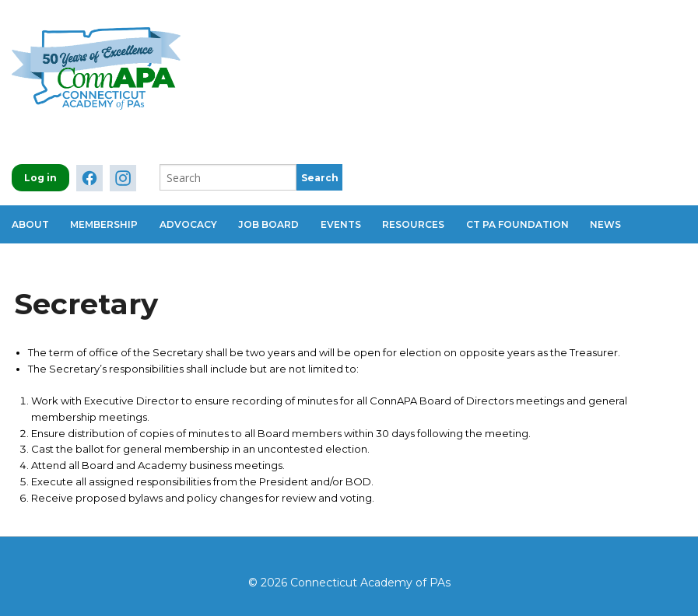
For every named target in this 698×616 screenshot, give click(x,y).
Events (349, 223)
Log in (40, 178)
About (30, 223)
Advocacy (192, 223)
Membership (106, 223)
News (619, 223)
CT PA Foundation (529, 223)
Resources (423, 223)
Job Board (275, 223)
